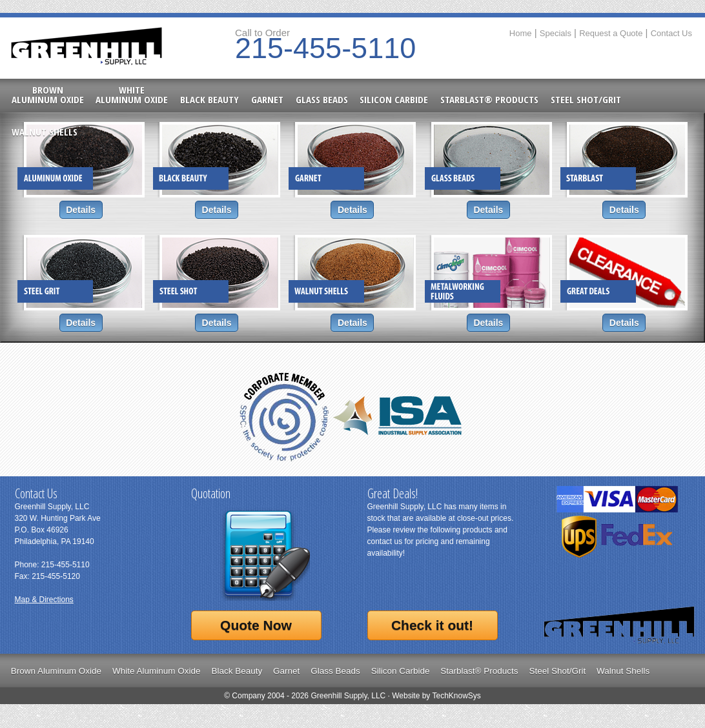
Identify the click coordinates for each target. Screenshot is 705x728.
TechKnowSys (456, 696)
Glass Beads (322, 99)
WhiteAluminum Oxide (132, 95)
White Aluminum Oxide (157, 671)
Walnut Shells (45, 131)
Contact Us (671, 33)
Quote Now (256, 625)
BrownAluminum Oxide (48, 95)
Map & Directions (44, 600)
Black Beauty (209, 99)
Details (81, 210)
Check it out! (432, 625)
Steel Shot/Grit (586, 99)
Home (521, 33)
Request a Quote (611, 33)
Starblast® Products (489, 99)
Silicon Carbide (394, 99)
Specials (556, 33)
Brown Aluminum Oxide (56, 671)
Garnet (267, 99)
